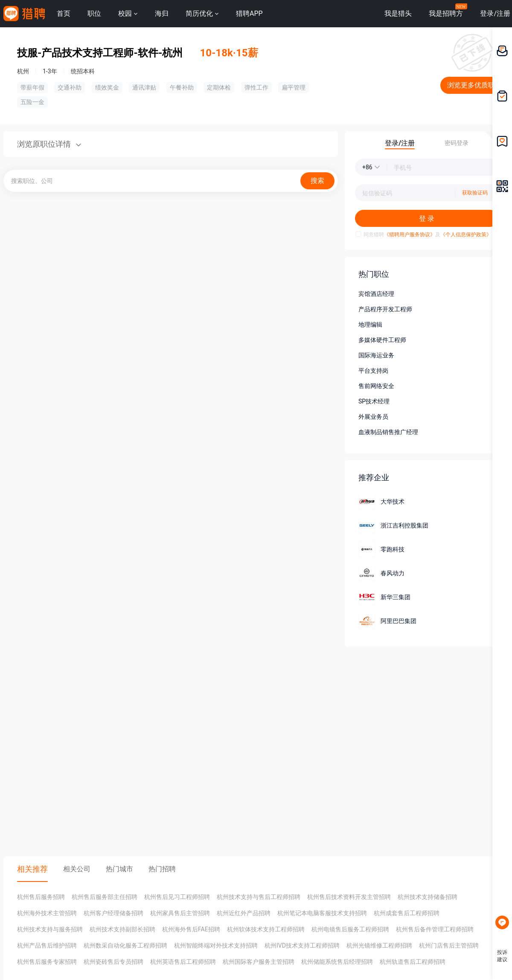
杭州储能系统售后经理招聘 (337, 962)
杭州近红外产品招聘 (244, 913)
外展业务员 (373, 417)
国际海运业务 (376, 355)
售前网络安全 (376, 386)
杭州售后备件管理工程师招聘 (435, 929)
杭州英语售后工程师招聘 (183, 962)
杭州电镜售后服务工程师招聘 (350, 929)
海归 (162, 13)
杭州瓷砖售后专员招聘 (113, 962)
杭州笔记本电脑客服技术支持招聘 (322, 913)
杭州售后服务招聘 (41, 897)
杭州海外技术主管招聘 (47, 913)
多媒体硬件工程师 (382, 340)
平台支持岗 (373, 371)
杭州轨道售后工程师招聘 (413, 962)
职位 (94, 13)
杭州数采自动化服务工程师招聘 (125, 945)
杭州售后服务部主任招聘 (105, 897)
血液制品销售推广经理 (388, 432)
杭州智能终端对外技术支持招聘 (216, 945)
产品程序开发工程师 (385, 309)
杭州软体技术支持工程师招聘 (266, 929)
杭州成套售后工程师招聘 (407, 913)
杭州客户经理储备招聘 (113, 913)
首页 (64, 13)
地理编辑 (370, 325)
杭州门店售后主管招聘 (449, 945)
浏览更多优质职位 (474, 85)
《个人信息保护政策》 (466, 235)
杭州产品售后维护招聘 (47, 945)
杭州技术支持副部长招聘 (122, 929)
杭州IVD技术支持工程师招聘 (302, 945)
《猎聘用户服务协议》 (410, 235)
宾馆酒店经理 (376, 294)
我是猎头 (398, 13)
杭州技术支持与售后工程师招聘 (259, 897)
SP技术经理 (374, 401)
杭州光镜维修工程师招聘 (379, 945)
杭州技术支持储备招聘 (428, 897)
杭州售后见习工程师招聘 (177, 897)
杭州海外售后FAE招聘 (191, 929)
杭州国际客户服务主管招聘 (259, 962)
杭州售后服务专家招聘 (47, 962)
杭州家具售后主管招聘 (180, 913)
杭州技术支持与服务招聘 (50, 929)
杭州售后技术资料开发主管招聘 (349, 897)
